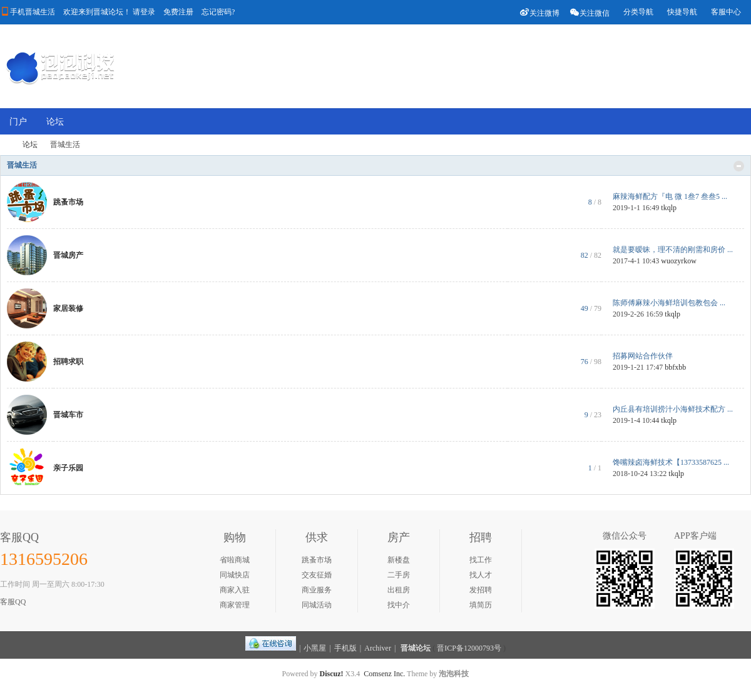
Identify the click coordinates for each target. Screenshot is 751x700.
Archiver (378, 648)
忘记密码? (218, 12)
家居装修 (68, 308)
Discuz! (332, 674)
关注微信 (590, 12)
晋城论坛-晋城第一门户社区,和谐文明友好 (5, 145)
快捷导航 (682, 12)
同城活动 (317, 605)
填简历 (481, 605)
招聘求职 (68, 362)
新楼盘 (399, 560)
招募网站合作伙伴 (643, 356)
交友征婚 (317, 575)
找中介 (399, 605)
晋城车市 (68, 415)
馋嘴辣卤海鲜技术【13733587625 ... (671, 462)
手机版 (345, 648)
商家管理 (235, 605)
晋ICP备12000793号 (469, 648)
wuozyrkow (679, 261)
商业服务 (317, 590)
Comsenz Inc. (384, 674)
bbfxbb (675, 367)
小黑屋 (315, 648)
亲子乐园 (68, 468)
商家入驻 (235, 590)
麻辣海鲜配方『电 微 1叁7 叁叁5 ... (670, 196)
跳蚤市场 (68, 202)
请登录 (144, 12)
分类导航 (638, 12)
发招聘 (481, 590)
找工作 (481, 560)
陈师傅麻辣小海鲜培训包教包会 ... (669, 303)
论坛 (55, 122)
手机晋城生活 (33, 12)
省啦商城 (235, 560)
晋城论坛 (416, 648)
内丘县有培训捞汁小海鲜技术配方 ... (673, 409)
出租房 (399, 590)
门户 (18, 122)
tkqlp (669, 208)
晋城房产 (68, 255)
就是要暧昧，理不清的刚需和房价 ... (673, 250)
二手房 (399, 575)
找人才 (481, 575)
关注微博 (539, 12)
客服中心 (726, 12)
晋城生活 (22, 165)
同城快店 (235, 575)
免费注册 (178, 12)
